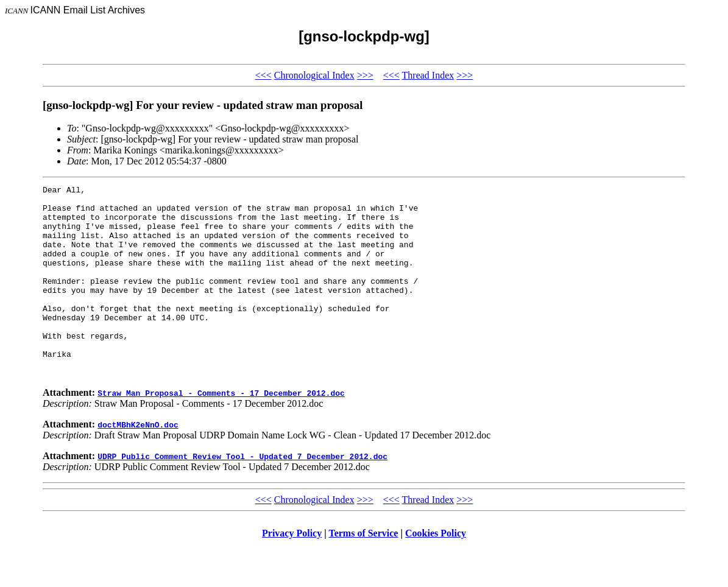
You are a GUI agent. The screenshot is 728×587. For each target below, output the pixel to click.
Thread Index (428, 75)
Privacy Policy (292, 571)
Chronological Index (314, 75)
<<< (263, 75)
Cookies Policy (436, 571)
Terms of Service (363, 571)
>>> (365, 75)
